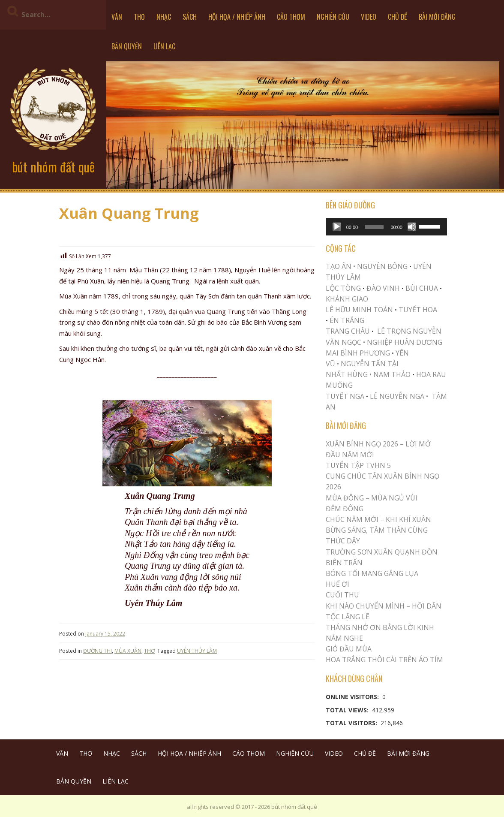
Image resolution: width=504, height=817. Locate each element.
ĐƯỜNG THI (97, 651)
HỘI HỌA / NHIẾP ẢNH (237, 17)
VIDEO (369, 17)
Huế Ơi (337, 584)
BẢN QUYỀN (127, 46)
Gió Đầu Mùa (349, 649)
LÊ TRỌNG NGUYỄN (409, 331)
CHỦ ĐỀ (397, 17)
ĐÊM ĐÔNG (345, 509)
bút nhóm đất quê (53, 167)
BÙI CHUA (422, 288)
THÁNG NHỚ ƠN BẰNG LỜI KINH (380, 627)
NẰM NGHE (344, 638)
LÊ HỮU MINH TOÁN (359, 310)
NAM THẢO (392, 374)
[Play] (337, 227)
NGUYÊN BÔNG (382, 266)
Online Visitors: (353, 697)
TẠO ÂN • (340, 266)
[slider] (374, 227)
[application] (386, 227)
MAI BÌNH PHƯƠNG (358, 353)
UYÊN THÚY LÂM (197, 651)
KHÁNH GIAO (347, 299)
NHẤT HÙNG (347, 374)
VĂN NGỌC (344, 342)
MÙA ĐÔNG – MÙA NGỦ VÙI (372, 498)
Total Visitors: (352, 723)
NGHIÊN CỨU (333, 17)
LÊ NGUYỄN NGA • (399, 396)
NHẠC (164, 17)
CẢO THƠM (291, 17)
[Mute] (412, 227)
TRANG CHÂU (348, 331)
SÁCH (190, 17)
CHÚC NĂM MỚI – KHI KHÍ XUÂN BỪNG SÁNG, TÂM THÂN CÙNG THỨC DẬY (378, 530)
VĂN (117, 17)
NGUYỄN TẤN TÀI (370, 364)
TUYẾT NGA (346, 396)
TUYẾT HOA (418, 310)
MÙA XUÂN (128, 651)
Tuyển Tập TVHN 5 (358, 465)
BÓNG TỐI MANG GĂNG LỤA (372, 573)
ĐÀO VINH (383, 288)
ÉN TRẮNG (347, 320)
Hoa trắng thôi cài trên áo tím (384, 660)
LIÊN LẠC (164, 46)
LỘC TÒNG (343, 288)
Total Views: (348, 710)
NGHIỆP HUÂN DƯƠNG (405, 342)
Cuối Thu (342, 595)
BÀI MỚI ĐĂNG (437, 17)
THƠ (139, 17)
